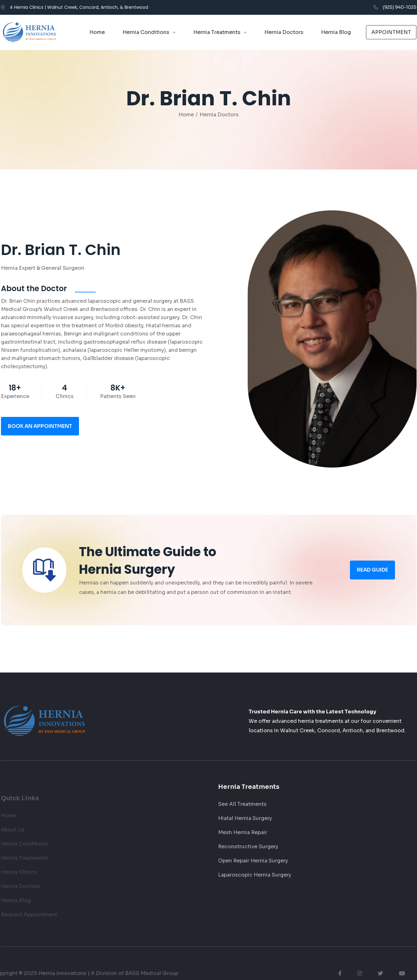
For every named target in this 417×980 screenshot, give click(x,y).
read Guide (372, 574)
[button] (149, 32)
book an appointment (40, 430)
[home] (29, 32)
